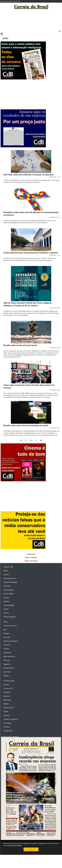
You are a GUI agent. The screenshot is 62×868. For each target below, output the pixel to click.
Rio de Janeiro (9, 668)
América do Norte (10, 626)
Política (6, 613)
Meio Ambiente (9, 656)
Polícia (6, 609)
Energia (6, 633)
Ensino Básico (9, 590)
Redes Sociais (8, 708)
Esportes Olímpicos (11, 641)
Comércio (7, 692)
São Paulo (7, 672)
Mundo (6, 704)
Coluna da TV (8, 688)
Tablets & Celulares (11, 719)
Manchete (7, 700)
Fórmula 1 (7, 645)
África (6, 622)
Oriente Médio (9, 605)
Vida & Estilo (8, 731)
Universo (7, 727)
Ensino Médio (9, 594)
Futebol (6, 649)
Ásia (5, 630)
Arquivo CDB (8, 567)
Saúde (6, 711)
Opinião (6, 601)
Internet (6, 696)
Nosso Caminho (31, 558)
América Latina (9, 681)
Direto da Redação (10, 582)
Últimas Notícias (10, 617)
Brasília (6, 685)
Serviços (7, 715)
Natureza (7, 660)
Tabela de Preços (31, 561)
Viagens (6, 676)
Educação (7, 586)
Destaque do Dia (10, 578)
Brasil (5, 571)
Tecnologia (7, 723)
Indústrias (7, 653)
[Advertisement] (31, 21)
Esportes (7, 637)
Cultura (6, 574)
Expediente (31, 554)
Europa (6, 598)
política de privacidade (14, 845)
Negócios (7, 664)
